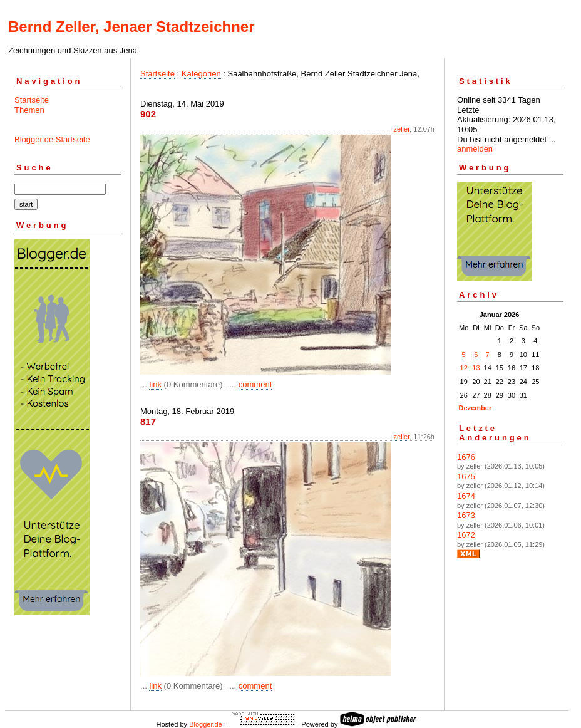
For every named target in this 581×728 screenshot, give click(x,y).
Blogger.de (206, 724)
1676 (466, 457)
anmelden (475, 149)
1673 (466, 515)
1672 (466, 535)
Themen (29, 110)
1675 (466, 476)
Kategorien (201, 74)
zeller (402, 129)
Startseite (32, 100)
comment (255, 384)
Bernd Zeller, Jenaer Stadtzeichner (131, 27)
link (155, 384)
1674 (466, 496)
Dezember (476, 408)
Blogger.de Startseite (52, 139)
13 (476, 368)
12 (464, 368)
